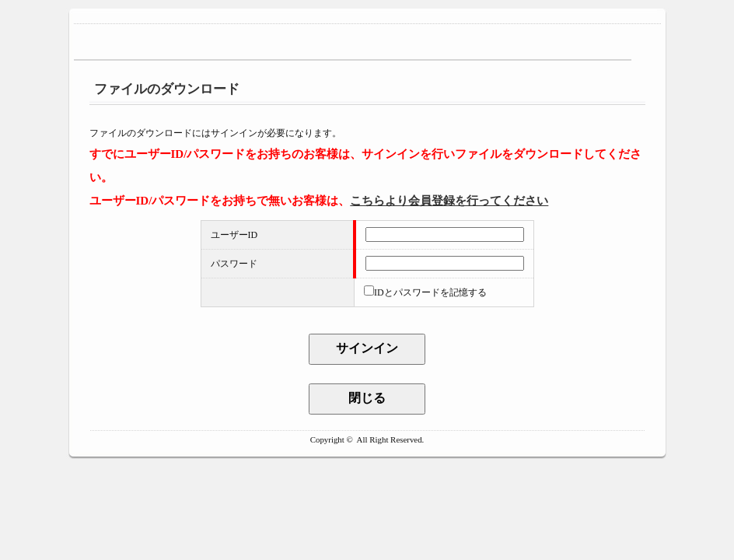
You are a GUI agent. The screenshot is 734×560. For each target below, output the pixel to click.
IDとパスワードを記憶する (430, 292)
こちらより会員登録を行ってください (449, 201)
